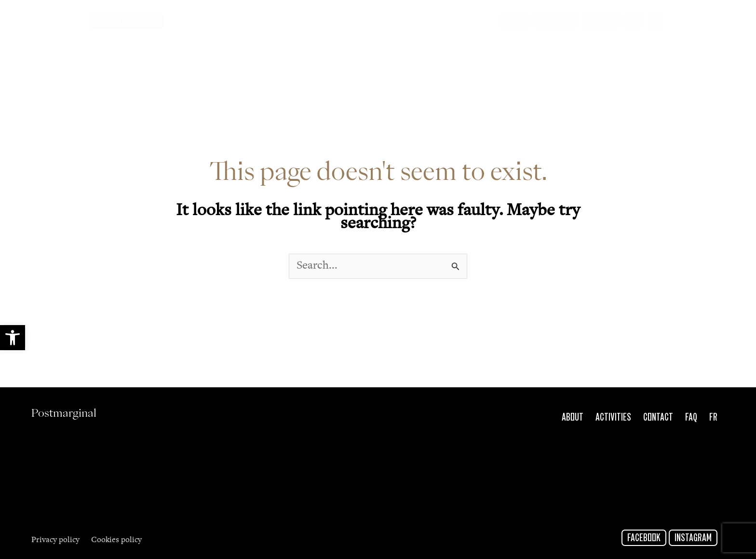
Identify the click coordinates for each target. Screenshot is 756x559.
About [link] (573, 418)
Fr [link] (713, 418)
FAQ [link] (691, 418)
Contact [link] (658, 418)
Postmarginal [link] (126, 20)
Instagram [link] (693, 538)
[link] (13, 338)
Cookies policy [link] (116, 540)
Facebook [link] (644, 538)
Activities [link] (613, 418)
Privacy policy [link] (55, 540)
